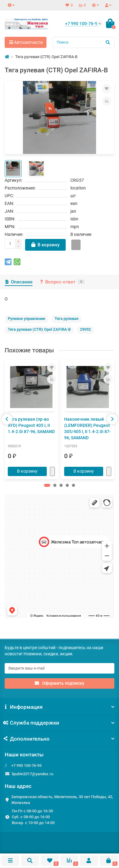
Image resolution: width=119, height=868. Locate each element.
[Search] (84, 42)
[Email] (59, 668)
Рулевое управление (26, 319)
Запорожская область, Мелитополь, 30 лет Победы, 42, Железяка (62, 800)
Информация (59, 707)
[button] (47, 485)
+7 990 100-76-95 (26, 766)
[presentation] (7, 419)
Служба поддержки (59, 723)
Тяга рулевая (66, 319)
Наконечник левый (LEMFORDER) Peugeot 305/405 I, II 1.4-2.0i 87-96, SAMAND (88, 428)
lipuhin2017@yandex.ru (33, 774)
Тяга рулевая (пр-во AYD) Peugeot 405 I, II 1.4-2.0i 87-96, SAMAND (31, 425)
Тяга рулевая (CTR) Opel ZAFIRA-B (39, 329)
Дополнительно (59, 739)
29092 (85, 329)
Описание (19, 282)
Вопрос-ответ (62, 282)
